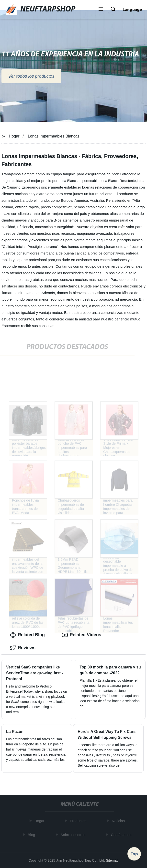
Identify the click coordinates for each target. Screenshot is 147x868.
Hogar (14, 136)
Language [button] (132, 10)
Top (134, 853)
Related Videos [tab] (82, 635)
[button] (101, 10)
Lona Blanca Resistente (118, 181)
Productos (79, 821)
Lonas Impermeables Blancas (54, 136)
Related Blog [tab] (27, 635)
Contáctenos (122, 835)
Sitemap (112, 860)
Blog (32, 835)
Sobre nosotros (74, 835)
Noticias (119, 821)
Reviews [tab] (23, 648)
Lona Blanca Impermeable (78, 181)
